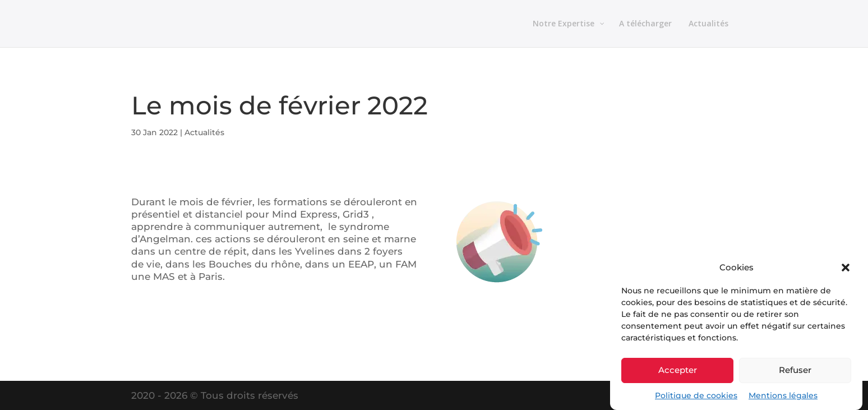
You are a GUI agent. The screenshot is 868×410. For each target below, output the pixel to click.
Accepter (678, 370)
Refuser (795, 370)
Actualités (204, 132)
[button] (846, 268)
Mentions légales (783, 395)
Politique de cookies (696, 395)
